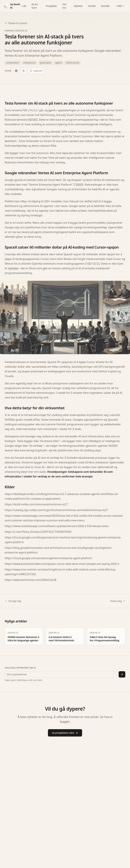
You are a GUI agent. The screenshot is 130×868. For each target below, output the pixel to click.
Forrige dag (13, 601)
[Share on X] (24, 71)
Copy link (36, 71)
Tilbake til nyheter (16, 23)
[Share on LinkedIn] (16, 71)
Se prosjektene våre (65, 733)
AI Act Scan (35, 6)
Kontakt (105, 6)
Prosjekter (52, 6)
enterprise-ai (29, 63)
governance (45, 63)
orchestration (13, 63)
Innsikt (92, 6)
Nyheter (78, 6)
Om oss (64, 6)
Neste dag (118, 601)
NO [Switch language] (120, 6)
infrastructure (73, 63)
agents (58, 63)
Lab (24, 6)
